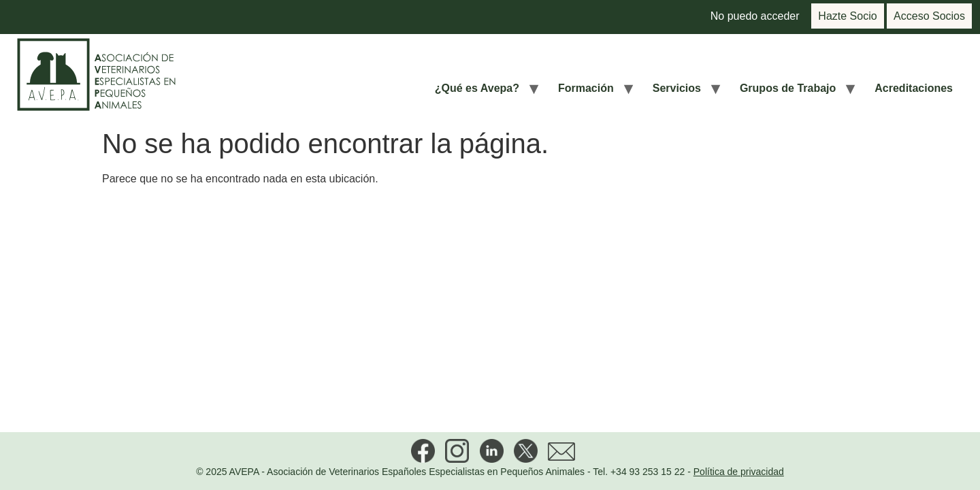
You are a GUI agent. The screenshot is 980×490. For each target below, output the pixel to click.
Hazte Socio (847, 16)
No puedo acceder (755, 16)
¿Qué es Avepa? (477, 88)
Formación (586, 88)
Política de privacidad (739, 472)
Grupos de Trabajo (788, 88)
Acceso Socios (929, 16)
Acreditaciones (914, 88)
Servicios (677, 88)
